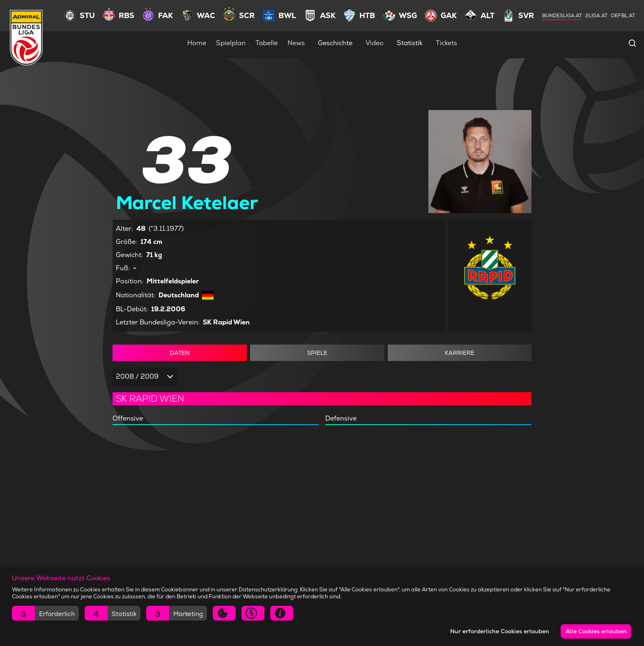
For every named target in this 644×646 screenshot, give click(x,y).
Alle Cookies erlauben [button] (596, 631)
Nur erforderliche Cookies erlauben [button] (500, 631)
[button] (45, 613)
